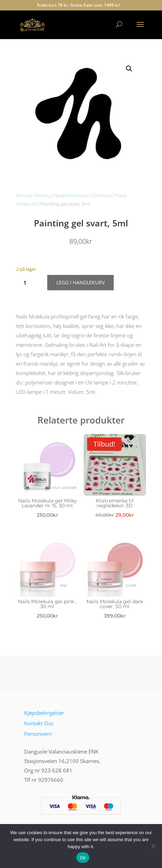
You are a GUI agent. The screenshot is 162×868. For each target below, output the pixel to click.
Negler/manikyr (71, 196)
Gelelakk (102, 196)
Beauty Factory (33, 196)
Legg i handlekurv (80, 282)
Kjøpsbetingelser (44, 713)
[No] (153, 846)
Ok (83, 858)
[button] (129, 69)
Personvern (38, 734)
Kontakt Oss (39, 723)
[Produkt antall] (27, 283)
